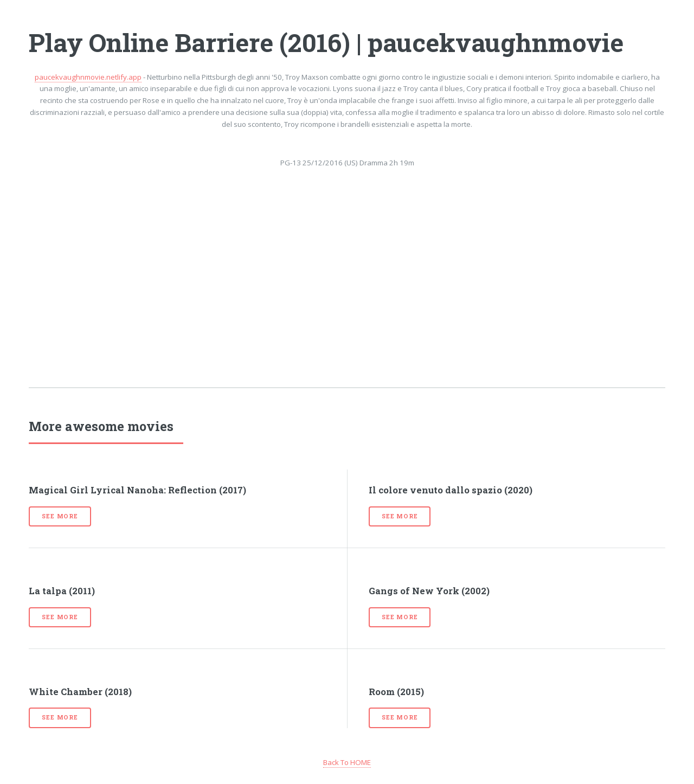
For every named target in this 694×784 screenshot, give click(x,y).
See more (60, 516)
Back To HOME (347, 762)
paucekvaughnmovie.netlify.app (88, 77)
